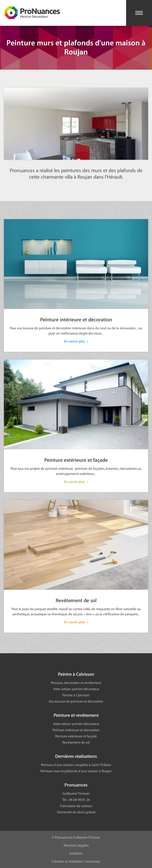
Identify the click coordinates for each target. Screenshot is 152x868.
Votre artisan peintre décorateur (76, 689)
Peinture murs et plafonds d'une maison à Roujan (76, 771)
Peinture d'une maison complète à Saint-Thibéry (76, 765)
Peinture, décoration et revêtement (76, 683)
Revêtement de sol (76, 566)
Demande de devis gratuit (76, 812)
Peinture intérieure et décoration (76, 285)
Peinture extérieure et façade (76, 426)
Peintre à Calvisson (76, 695)
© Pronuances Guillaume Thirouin (76, 837)
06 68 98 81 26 (79, 800)
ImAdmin (76, 853)
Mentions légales (76, 845)
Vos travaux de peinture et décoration (76, 701)
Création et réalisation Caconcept (76, 861)
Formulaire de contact (76, 806)
